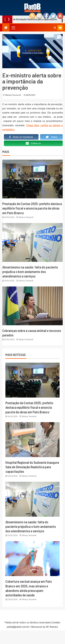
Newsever (37, 627)
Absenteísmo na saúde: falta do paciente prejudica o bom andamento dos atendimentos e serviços (30, 272)
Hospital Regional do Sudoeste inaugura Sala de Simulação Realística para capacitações (32, 467)
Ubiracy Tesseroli (13, 95)
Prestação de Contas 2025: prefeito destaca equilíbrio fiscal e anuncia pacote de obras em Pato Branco (32, 208)
